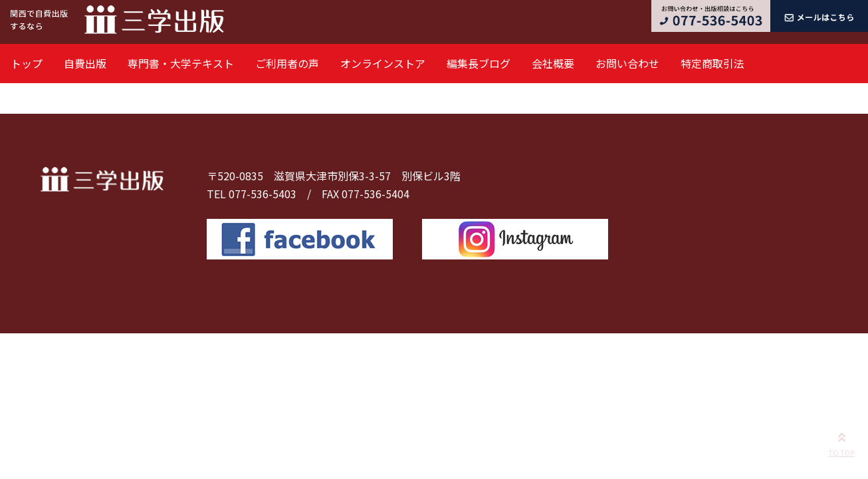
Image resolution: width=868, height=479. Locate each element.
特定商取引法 (712, 63)
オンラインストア (383, 63)
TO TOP (841, 442)
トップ (27, 63)
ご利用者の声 (287, 63)
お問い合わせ (627, 63)
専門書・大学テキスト (181, 63)
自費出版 (85, 63)
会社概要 (553, 63)
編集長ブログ (479, 63)
